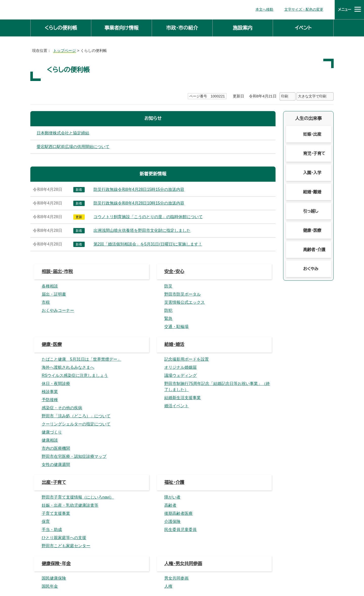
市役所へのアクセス (170, 573)
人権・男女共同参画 (184, 344)
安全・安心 (175, 271)
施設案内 (243, 27)
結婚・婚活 (175, 295)
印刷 (284, 95)
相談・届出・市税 (58, 271)
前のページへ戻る (275, 515)
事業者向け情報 (121, 27)
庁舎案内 (134, 573)
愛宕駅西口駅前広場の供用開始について (73, 146)
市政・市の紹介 (182, 27)
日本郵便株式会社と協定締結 (63, 132)
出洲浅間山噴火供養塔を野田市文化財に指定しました (141, 230)
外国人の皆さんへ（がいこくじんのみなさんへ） (211, 442)
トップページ (62, 49)
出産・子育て (54, 320)
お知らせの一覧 (180, 417)
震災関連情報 (55, 417)
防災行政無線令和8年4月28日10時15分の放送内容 (142, 202)
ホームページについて (248, 573)
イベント (303, 27)
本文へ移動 (267, 9)
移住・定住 (52, 442)
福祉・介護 (175, 320)
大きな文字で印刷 (312, 95)
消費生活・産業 (56, 393)
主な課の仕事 (132, 536)
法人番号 (188, 562)
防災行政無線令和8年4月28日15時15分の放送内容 (142, 189)
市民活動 (173, 393)
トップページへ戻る (317, 515)
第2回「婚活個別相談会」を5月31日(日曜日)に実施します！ (147, 243)
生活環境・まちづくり (62, 368)
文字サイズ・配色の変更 (305, 9)
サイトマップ (208, 573)
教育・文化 (175, 368)
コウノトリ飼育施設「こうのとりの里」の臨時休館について (144, 216)
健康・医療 (52, 295)
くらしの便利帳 (61, 27)
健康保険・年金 (56, 344)
